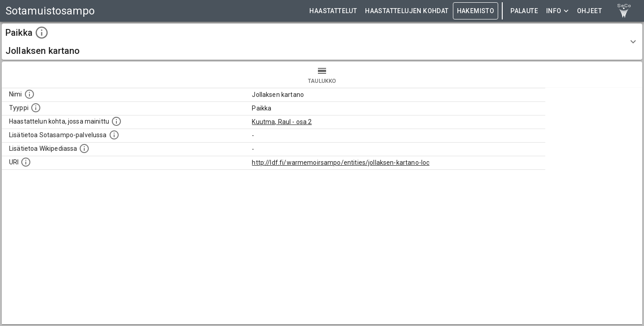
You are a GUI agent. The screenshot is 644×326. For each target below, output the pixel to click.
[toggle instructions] (42, 33)
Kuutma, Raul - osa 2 (282, 122)
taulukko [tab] (322, 75)
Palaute (524, 11)
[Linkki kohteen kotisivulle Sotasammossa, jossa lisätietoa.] (114, 135)
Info (557, 11)
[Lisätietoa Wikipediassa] (84, 149)
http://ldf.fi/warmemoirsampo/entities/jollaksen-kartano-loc (341, 163)
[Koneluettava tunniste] (26, 162)
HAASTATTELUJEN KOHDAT (407, 11)
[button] (322, 42)
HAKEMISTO (476, 11)
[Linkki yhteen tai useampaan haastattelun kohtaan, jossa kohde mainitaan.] (116, 121)
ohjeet (589, 11)
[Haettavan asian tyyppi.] (36, 108)
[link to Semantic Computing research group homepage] (624, 11)
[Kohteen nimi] (29, 94)
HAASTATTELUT (333, 11)
